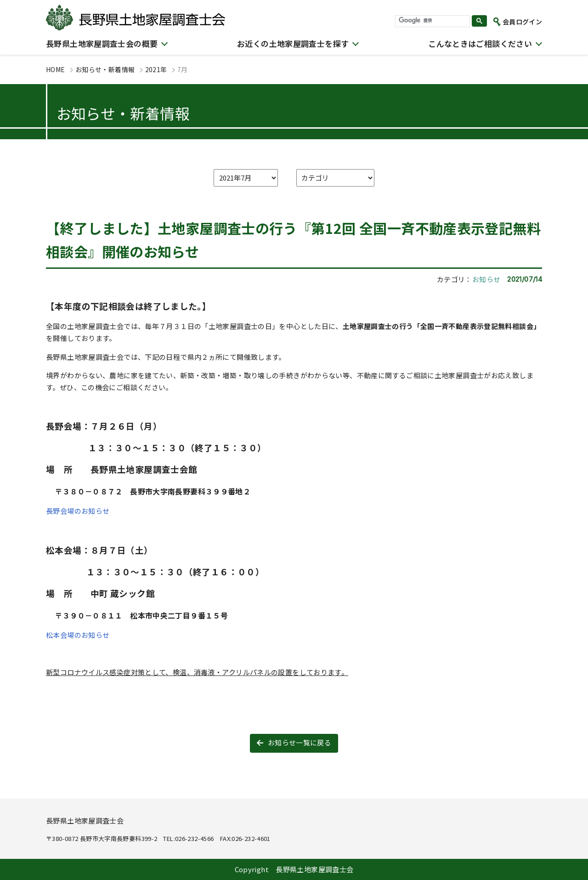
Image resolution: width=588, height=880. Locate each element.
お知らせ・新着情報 (105, 69)
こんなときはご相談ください (480, 43)
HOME (56, 69)
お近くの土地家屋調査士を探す (293, 43)
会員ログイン (522, 22)
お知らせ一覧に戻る (300, 742)
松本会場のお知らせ (78, 635)
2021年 (156, 69)
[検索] (432, 21)
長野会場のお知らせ (78, 511)
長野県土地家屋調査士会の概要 (102, 43)
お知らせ (486, 279)
